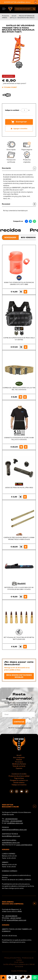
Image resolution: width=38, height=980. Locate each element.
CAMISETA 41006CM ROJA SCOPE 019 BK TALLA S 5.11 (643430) (19, 439)
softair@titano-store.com (27, 2)
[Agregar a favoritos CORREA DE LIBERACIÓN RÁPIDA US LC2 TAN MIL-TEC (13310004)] (25, 397)
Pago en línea (19, 778)
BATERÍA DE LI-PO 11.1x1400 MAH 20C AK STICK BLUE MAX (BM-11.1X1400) (19, 588)
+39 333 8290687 (16, 821)
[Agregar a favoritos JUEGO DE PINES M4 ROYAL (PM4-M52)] (25, 497)
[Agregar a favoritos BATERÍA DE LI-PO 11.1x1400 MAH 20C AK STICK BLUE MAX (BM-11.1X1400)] (25, 597)
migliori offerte (19, 707)
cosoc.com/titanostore (24, 845)
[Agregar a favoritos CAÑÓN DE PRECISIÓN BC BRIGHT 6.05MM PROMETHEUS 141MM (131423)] (26, 547)
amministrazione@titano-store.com (14, 830)
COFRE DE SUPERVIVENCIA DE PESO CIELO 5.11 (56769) (19, 339)
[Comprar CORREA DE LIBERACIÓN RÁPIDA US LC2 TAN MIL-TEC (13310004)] (20, 397)
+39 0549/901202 (11, 819)
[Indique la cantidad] (24, 110)
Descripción (19, 168)
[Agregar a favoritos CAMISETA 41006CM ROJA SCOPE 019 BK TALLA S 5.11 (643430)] (26, 447)
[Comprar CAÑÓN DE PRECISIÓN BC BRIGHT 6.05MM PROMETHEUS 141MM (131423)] (21, 547)
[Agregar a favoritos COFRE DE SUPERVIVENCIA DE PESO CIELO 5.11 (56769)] (26, 347)
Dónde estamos (19, 783)
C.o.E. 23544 (19, 962)
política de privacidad (24, 728)
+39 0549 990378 (11, 916)
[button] (35, 2)
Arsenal (19, 760)
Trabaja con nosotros (19, 785)
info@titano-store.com (15, 823)
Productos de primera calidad (19, 776)
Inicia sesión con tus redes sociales (19, 676)
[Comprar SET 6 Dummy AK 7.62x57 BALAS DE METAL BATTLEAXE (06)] (20, 647)
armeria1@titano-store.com (17, 920)
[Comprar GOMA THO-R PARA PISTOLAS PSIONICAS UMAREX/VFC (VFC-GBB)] (21, 292)
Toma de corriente (19, 766)
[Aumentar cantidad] (29, 110)
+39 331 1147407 (16, 918)
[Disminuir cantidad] (20, 110)
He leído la (20, 728)
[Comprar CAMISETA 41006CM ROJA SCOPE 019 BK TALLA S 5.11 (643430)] (21, 447)
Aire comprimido (19, 758)
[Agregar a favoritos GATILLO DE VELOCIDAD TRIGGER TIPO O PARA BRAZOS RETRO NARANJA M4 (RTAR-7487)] (19, 129)
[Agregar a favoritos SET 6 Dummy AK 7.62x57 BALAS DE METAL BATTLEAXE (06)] (25, 647)
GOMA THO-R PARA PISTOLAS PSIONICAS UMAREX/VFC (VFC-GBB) (19, 283)
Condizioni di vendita (19, 774)
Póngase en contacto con (19, 780)
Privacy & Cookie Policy (13, 958)
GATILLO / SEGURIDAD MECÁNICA (22, 18)
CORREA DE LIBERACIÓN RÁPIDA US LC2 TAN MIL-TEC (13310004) (19, 389)
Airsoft (14, 16)
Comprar (19, 122)
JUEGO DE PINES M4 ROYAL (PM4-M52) (19, 488)
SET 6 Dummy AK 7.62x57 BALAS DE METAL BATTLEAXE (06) (19, 638)
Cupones (19, 768)
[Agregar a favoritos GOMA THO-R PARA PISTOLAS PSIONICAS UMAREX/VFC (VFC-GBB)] (25, 292)
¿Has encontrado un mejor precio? (15, 83)
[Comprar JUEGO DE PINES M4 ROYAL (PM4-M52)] (20, 497)
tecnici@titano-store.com (11, 836)
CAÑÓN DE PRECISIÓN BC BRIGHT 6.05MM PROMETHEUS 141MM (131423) (19, 538)
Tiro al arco (19, 762)
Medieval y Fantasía (19, 764)
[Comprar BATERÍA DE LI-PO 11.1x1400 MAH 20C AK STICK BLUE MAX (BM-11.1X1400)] (21, 597)
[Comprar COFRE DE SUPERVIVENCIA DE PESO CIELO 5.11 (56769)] (21, 347)
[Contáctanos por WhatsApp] (35, 977)
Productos (6, 16)
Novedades (10, 237)
